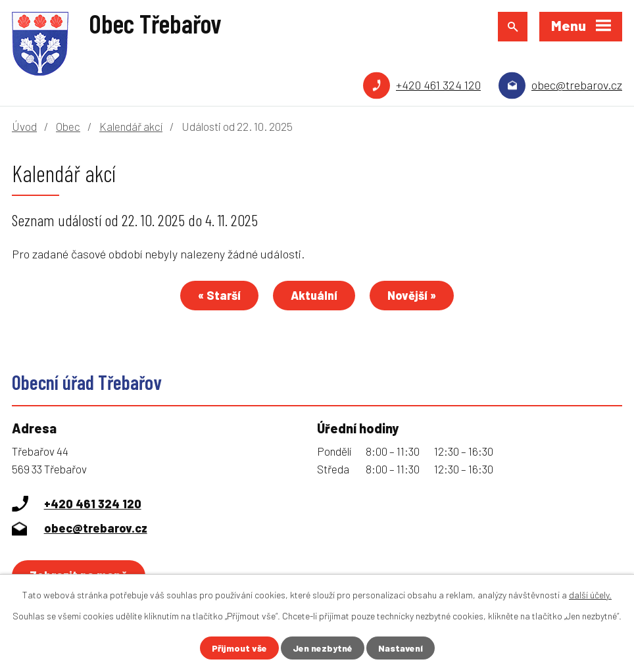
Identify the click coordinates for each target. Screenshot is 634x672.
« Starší (219, 295)
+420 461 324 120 (438, 85)
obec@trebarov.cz (577, 85)
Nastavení (401, 648)
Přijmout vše (239, 648)
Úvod (24, 126)
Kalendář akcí (131, 126)
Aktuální (314, 295)
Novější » (412, 295)
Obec (68, 126)
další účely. (590, 595)
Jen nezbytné (323, 648)
